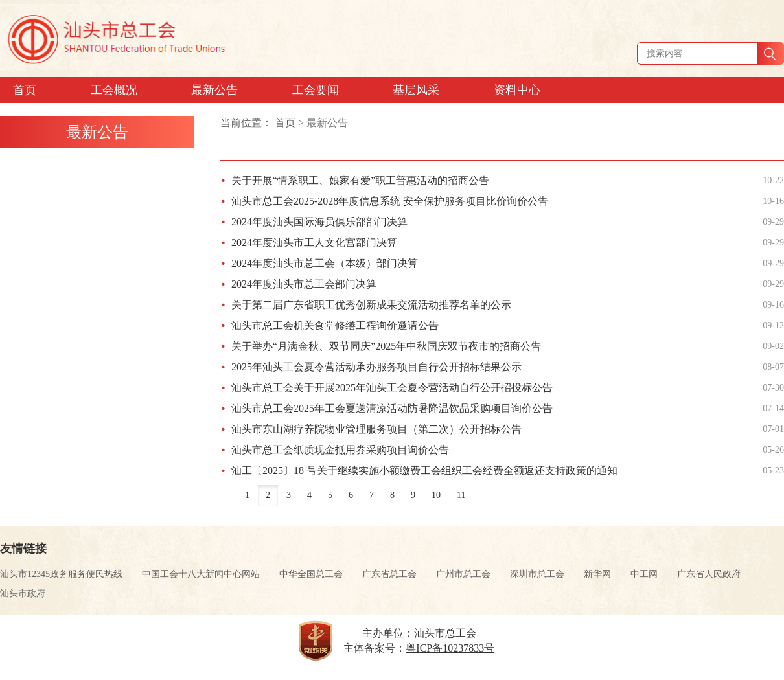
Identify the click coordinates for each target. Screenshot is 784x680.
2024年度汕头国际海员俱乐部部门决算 (319, 222)
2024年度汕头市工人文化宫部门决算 (314, 243)
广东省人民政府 (709, 574)
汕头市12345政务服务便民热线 (61, 574)
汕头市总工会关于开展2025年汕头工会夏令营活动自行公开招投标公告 (392, 388)
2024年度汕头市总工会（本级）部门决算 (325, 263)
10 (436, 495)
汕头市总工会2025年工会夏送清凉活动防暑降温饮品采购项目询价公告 (392, 408)
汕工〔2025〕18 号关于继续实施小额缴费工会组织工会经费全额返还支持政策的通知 (424, 470)
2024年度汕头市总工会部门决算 (304, 284)
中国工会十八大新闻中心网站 (201, 574)
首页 (285, 123)
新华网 (597, 574)
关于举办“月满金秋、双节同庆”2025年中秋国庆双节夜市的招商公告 (386, 346)
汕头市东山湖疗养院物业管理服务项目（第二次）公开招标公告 (376, 429)
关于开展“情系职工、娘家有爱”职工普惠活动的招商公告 (360, 180)
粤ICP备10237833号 (450, 648)
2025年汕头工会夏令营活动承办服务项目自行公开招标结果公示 (376, 367)
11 (461, 495)
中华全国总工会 (311, 574)
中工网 (644, 574)
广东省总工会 (389, 574)
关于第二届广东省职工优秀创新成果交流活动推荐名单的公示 (371, 305)
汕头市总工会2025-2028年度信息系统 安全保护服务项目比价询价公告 (390, 201)
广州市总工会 (463, 574)
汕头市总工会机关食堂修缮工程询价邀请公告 (335, 325)
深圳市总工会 (537, 574)
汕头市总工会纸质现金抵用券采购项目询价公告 (340, 450)
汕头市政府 (23, 594)
